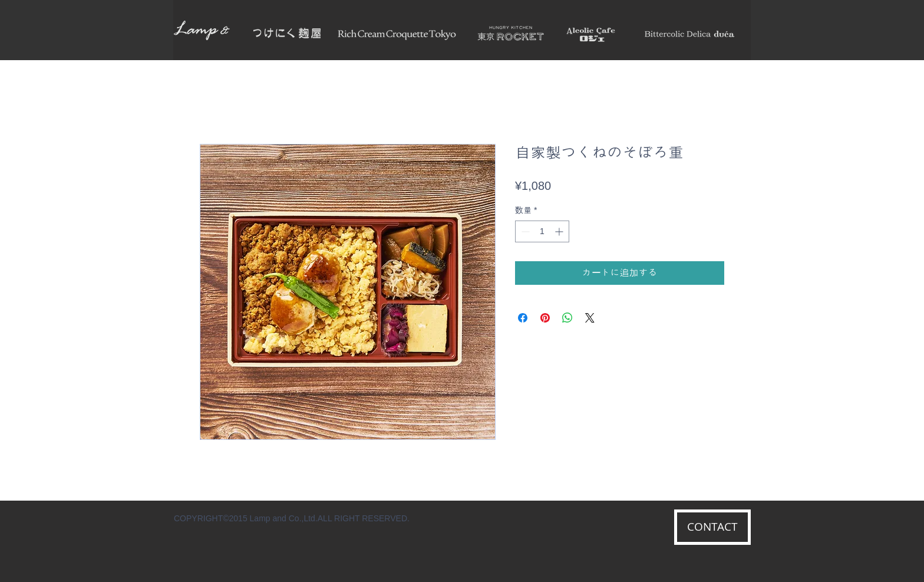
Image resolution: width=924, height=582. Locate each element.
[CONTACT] (712, 527)
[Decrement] (524, 231)
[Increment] (560, 231)
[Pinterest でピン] (545, 318)
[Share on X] (590, 318)
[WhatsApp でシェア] (567, 318)
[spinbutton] (542, 231)
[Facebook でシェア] (523, 318)
